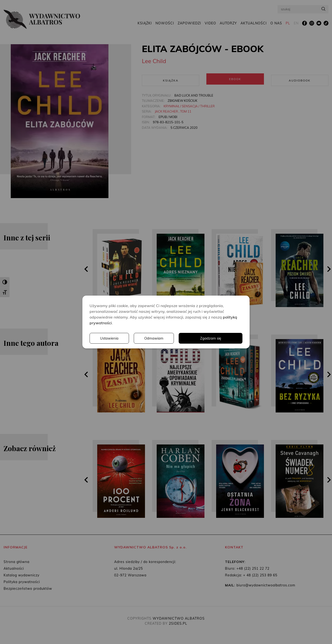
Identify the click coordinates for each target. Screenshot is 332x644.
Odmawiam (222, 338)
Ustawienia (177, 338)
